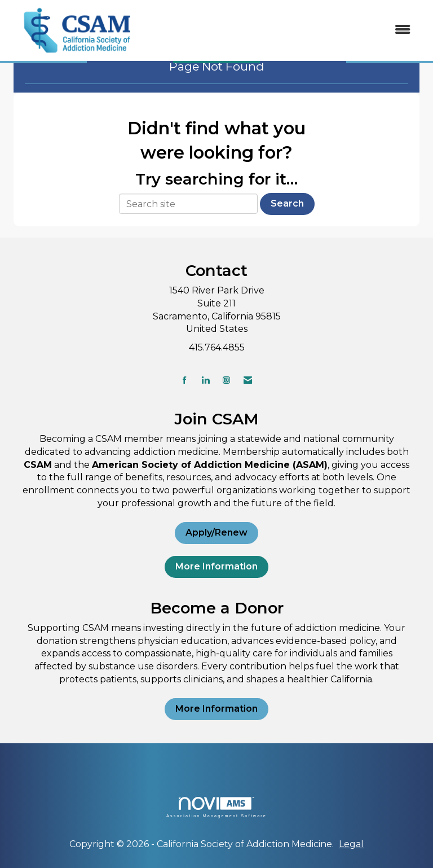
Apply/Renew (216, 532)
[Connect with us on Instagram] (226, 380)
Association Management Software (216, 807)
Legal (351, 844)
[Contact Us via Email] (248, 380)
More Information (216, 566)
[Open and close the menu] (284, 30)
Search (287, 203)
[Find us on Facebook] (185, 380)
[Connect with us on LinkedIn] (206, 380)
